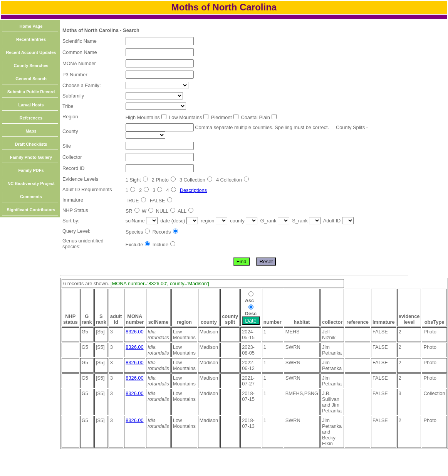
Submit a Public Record (31, 92)
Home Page (31, 26)
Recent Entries (31, 39)
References (31, 118)
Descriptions (193, 190)
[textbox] (160, 41)
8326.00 (134, 332)
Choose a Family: (82, 85)
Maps (31, 131)
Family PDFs (31, 170)
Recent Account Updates (31, 52)
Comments (31, 197)
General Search (31, 79)
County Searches (31, 66)
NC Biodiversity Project (31, 183)
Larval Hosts (31, 105)
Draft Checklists (31, 144)
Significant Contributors (31, 210)
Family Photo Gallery (31, 157)
